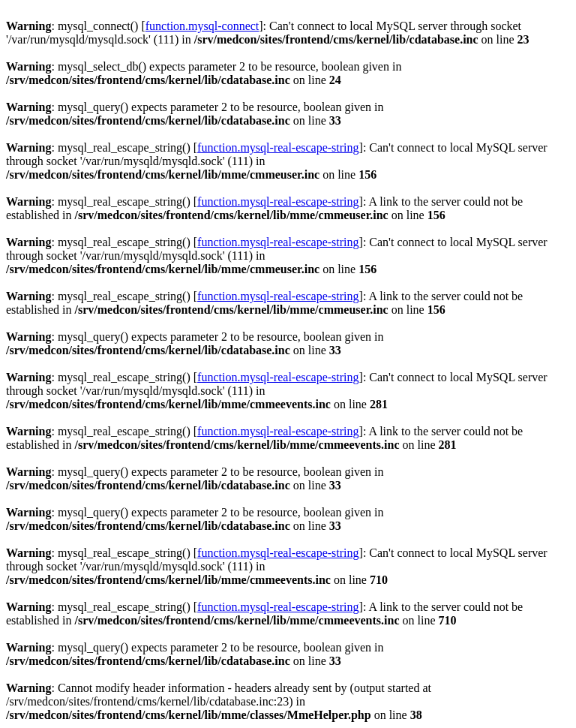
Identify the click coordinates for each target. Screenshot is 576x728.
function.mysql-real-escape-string (278, 147)
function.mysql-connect (202, 26)
